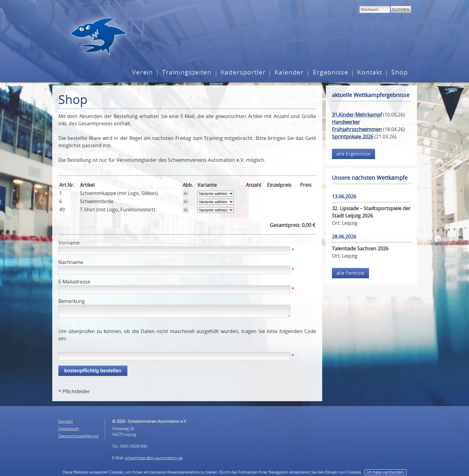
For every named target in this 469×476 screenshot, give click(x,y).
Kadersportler (243, 72)
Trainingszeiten (187, 72)
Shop (399, 72)
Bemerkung (72, 301)
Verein (142, 72)
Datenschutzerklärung (78, 436)
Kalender (289, 72)
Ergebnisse (330, 72)
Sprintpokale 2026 (353, 137)
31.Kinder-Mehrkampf (357, 115)
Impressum (69, 429)
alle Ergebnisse (354, 154)
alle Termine (351, 273)
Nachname (71, 262)
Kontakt (370, 72)
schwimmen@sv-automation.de (154, 458)
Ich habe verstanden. (386, 472)
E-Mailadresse (74, 282)
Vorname (69, 243)
